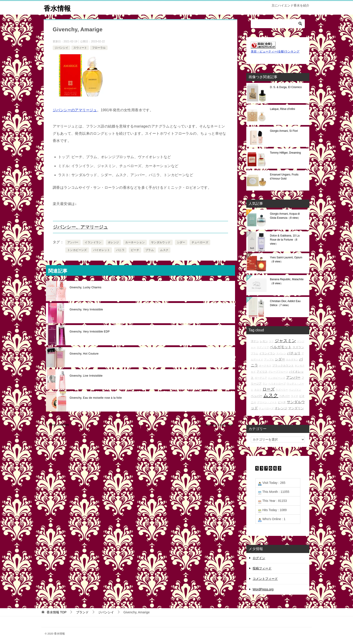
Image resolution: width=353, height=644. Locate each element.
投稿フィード (262, 568)
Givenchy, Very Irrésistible (86, 309)
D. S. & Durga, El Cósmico (286, 87)
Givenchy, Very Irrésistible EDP (90, 332)
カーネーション (135, 242)
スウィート (80, 48)
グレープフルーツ (278, 371)
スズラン (298, 347)
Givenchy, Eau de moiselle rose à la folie (96, 398)
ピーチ (135, 250)
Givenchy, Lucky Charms (85, 287)
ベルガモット (281, 347)
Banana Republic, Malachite (287, 281)
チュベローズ (200, 242)
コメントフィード (265, 579)
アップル (269, 360)
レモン (264, 341)
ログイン (259, 558)
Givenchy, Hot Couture (84, 354)
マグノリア (263, 347)
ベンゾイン (295, 390)
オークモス (265, 366)
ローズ (269, 389)
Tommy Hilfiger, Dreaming (285, 152)
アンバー (73, 242)
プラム (150, 250)
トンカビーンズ (77, 250)
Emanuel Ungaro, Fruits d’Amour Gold (284, 176)
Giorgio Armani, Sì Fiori (284, 131)
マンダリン (296, 408)
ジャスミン (285, 340)
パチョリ (294, 353)
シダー (181, 242)
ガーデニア (261, 378)
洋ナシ (255, 341)
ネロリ (258, 390)
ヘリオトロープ (277, 384)
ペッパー (257, 396)
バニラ (120, 250)
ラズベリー (282, 390)
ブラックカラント (283, 365)
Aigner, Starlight (59, 425)
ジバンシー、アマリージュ (80, 227)
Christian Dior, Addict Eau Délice (285, 303)
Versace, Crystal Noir (219, 425)
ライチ (295, 396)
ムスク (164, 250)
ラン (265, 384)
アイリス (262, 371)
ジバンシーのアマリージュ (75, 110)
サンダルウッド (161, 242)
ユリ (271, 341)
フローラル (99, 48)
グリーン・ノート (267, 402)
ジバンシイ (61, 48)
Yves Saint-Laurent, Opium (286, 259)
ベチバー (285, 396)
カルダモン (292, 360)
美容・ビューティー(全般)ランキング (275, 52)
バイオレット (102, 250)
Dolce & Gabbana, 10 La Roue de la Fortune (285, 239)
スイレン (281, 353)
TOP (57, 612)
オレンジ (113, 242)
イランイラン (93, 242)
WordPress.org (263, 589)
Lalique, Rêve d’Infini (282, 109)
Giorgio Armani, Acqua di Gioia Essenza (285, 216)
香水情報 (57, 8)
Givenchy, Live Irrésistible (86, 376)
